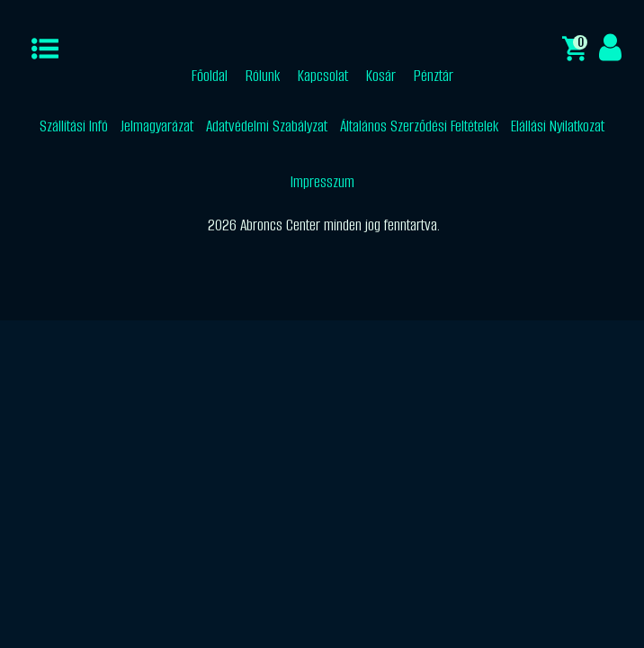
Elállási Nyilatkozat (558, 126)
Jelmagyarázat (157, 126)
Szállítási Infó (74, 126)
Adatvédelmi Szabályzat (267, 126)
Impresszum (322, 182)
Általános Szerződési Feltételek (419, 126)
